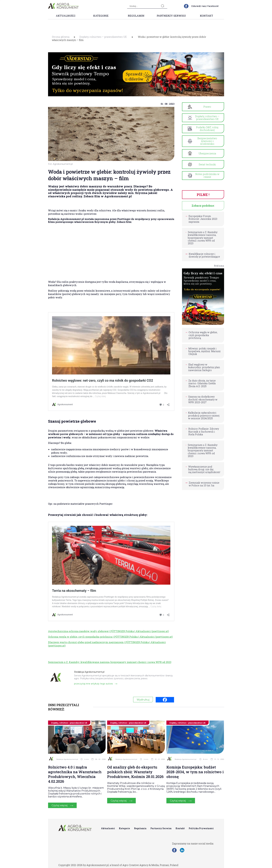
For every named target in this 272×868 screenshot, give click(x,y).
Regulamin (136, 16)
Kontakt (206, 16)
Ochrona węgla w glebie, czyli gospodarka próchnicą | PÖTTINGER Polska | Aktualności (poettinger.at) (110, 637)
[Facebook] (165, 700)
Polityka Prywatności (201, 828)
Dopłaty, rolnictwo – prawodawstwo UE (103, 37)
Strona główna (61, 37)
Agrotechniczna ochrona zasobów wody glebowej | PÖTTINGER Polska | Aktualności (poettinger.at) (108, 631)
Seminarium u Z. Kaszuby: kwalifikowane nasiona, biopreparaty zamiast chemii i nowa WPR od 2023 (110, 662)
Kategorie (101, 16)
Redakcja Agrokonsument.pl (67, 759)
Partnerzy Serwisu (171, 16)
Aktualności (66, 16)
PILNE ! (203, 195)
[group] (136, 74)
